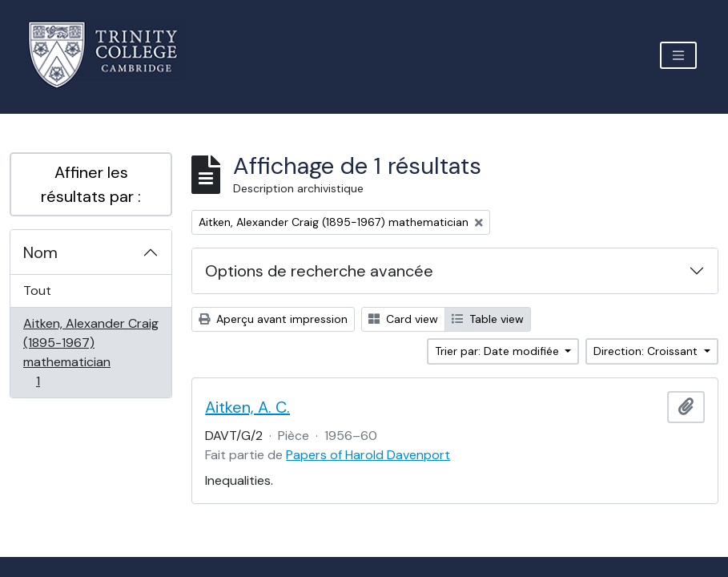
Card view (403, 319)
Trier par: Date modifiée (499, 351)
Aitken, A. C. (247, 407)
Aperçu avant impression (273, 319)
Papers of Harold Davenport (368, 455)
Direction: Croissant (647, 351)
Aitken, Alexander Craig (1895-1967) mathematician (90, 352)
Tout (37, 291)
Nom (40, 252)
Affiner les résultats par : (91, 184)
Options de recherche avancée (319, 271)
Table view (488, 319)
